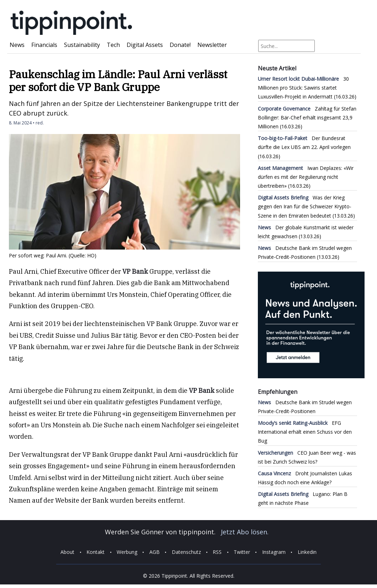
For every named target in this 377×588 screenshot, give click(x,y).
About (67, 552)
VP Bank (135, 271)
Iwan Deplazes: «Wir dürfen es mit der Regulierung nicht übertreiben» (306, 177)
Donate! (180, 45)
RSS (217, 552)
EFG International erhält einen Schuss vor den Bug (305, 432)
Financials (44, 45)
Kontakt (95, 552)
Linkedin (307, 552)
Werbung (127, 552)
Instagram (274, 552)
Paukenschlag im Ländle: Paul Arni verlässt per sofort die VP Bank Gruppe (118, 81)
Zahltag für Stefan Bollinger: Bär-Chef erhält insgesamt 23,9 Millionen (307, 117)
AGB (155, 552)
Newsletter (212, 45)
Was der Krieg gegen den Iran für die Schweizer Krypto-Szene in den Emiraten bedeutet (305, 206)
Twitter (242, 552)
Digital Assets (145, 45)
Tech (113, 45)
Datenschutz (186, 552)
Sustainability (82, 45)
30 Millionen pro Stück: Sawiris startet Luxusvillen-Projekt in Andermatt (303, 88)
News (17, 45)
